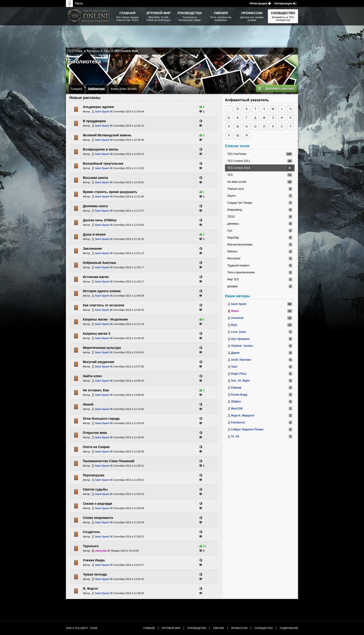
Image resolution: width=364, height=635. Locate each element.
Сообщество (264, 628)
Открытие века (95, 433)
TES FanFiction (237, 154)
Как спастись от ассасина (104, 305)
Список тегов (237, 146)
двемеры (233, 224)
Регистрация (258, 3)
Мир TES (233, 279)
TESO (231, 217)
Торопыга (91, 546)
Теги (107, 51)
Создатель (91, 532)
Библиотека (96, 89)
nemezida (101, 551)
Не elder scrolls (237, 182)
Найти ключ (92, 376)
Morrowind (234, 259)
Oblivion (232, 252)
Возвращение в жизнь (101, 149)
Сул (230, 231)
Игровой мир (171, 628)
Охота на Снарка (96, 447)
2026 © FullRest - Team (82, 628)
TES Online (75, 51)
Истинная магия (96, 277)
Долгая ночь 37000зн (100, 220)
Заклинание (92, 249)
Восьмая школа (95, 178)
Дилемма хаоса (95, 206)
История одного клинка (102, 291)
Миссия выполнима (240, 245)
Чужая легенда (95, 574)
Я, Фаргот (91, 589)
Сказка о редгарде (98, 504)
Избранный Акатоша (99, 263)
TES (230, 175)
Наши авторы (237, 296)
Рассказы (93, 51)
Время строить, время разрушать (110, 192)
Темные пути (236, 189)
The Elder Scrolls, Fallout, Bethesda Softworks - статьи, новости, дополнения (89, 16)
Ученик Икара (94, 560)
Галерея (76, 89)
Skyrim (232, 196)
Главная (149, 628)
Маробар (233, 238)
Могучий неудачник (99, 362)
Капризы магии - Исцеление (105, 319)
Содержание (289, 628)
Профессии (239, 628)
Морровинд (235, 210)
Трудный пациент (239, 265)
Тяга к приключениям (241, 272)
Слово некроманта (98, 518)
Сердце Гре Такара (240, 203)
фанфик (232, 286)
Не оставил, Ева (96, 390)
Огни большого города (101, 419)
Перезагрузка (94, 475)
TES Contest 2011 (239, 161)
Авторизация (283, 3)
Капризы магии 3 (97, 334)
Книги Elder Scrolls (124, 89)
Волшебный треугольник (103, 164)
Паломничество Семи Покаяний (109, 461)
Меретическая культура (102, 348)
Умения (219, 628)
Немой (88, 404)
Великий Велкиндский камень (107, 135)
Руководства (197, 628)
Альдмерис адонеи (98, 107)
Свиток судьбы (95, 489)
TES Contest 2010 (239, 168)
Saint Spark (102, 111)
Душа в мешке (94, 234)
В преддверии (94, 121)
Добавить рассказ (280, 88)
